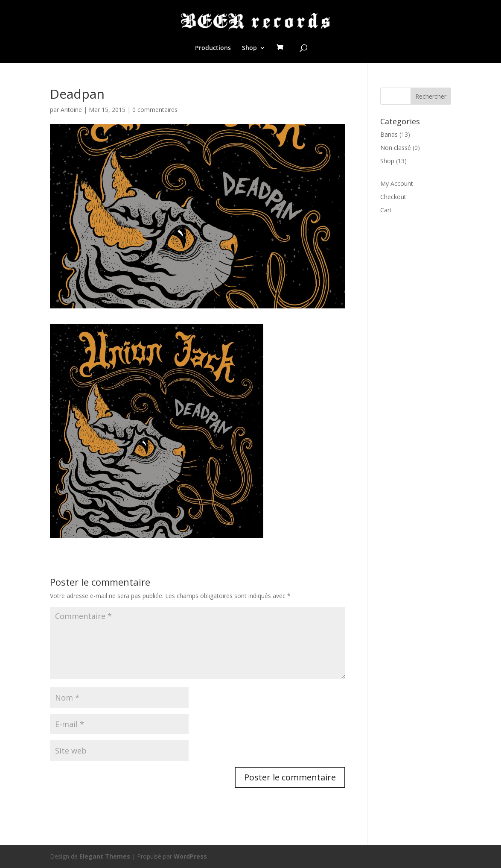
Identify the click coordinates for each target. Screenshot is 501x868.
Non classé (396, 148)
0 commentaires (155, 110)
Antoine (71, 110)
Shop (249, 48)
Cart (386, 210)
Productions (213, 48)
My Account (397, 183)
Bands (389, 134)
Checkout (393, 197)
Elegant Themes (105, 856)
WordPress (190, 856)
